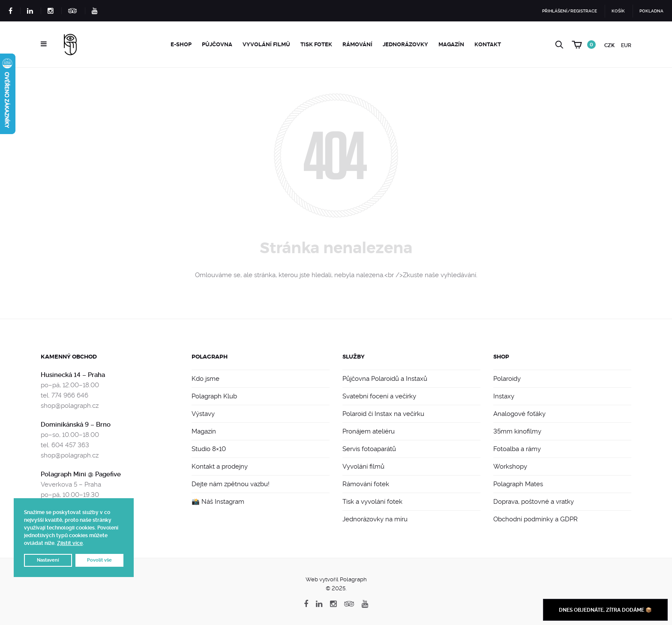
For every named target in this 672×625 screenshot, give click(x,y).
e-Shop (181, 44)
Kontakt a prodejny (220, 467)
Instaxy (504, 396)
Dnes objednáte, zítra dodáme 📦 (605, 610)
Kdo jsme (205, 379)
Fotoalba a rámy (517, 449)
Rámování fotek (366, 484)
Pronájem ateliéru (369, 431)
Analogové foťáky (519, 414)
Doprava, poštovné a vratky (534, 502)
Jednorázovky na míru (375, 519)
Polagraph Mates (518, 484)
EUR (626, 45)
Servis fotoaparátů (369, 449)
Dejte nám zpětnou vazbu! (231, 484)
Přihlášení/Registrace (570, 11)
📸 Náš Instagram (218, 502)
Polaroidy (507, 379)
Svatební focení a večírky (379, 396)
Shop (501, 357)
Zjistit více (70, 543)
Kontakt (488, 44)
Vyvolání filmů (266, 44)
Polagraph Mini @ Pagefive (81, 474)
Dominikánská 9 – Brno (76, 425)
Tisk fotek (316, 44)
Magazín (451, 44)
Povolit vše (99, 560)
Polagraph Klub (214, 396)
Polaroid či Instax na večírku (383, 414)
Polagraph (210, 357)
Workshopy (510, 467)
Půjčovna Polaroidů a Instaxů (385, 379)
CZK (609, 45)
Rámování (357, 44)
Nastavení (48, 560)
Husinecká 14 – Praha (73, 375)
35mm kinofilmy (517, 431)
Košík (618, 11)
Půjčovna (217, 44)
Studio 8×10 (209, 449)
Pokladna (651, 11)
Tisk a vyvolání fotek (372, 502)
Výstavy (203, 414)
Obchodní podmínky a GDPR (535, 519)
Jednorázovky (405, 44)
